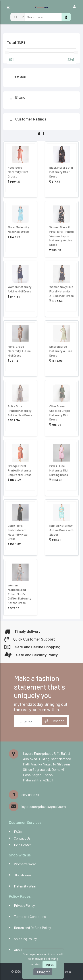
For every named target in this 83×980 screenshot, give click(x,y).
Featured (16, 77)
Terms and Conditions (30, 916)
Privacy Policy (24, 905)
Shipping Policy (25, 939)
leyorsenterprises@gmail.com (44, 806)
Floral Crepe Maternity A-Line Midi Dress (19, 351)
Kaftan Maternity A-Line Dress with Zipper (61, 530)
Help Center (22, 845)
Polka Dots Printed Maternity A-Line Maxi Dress (20, 411)
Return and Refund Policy (32, 928)
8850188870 (30, 795)
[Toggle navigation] (74, 7)
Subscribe (54, 721)
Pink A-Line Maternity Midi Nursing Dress (59, 470)
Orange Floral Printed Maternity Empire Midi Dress (20, 470)
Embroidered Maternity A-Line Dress (61, 351)
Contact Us (22, 838)
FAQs (18, 831)
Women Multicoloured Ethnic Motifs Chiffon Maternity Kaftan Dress (19, 594)
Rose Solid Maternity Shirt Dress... (18, 172)
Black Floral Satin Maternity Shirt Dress (61, 172)
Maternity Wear (25, 886)
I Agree (49, 964)
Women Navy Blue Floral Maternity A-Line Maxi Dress (62, 291)
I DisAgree (43, 972)
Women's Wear (25, 864)
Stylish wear (23, 875)
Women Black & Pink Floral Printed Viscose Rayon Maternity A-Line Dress (62, 236)
